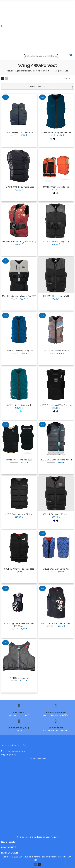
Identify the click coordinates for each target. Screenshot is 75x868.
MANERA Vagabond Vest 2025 (19, 460)
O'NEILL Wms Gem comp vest (56, 569)
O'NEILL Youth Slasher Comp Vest (19, 351)
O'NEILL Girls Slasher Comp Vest (56, 351)
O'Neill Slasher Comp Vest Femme (56, 132)
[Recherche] (41, 56)
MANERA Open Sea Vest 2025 (56, 187)
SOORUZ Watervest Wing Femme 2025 (19, 242)
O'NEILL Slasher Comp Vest (19, 405)
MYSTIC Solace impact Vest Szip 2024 (56, 405)
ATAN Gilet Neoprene (19, 678)
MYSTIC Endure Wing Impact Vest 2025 (19, 296)
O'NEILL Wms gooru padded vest (56, 623)
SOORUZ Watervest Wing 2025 (56, 242)
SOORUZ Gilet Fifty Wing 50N (56, 296)
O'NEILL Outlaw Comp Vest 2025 (19, 132)
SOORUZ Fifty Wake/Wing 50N (56, 514)
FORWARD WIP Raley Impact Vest (19, 187)
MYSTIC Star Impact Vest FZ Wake (19, 514)
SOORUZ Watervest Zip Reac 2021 (19, 569)
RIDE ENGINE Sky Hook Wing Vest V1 (56, 460)
